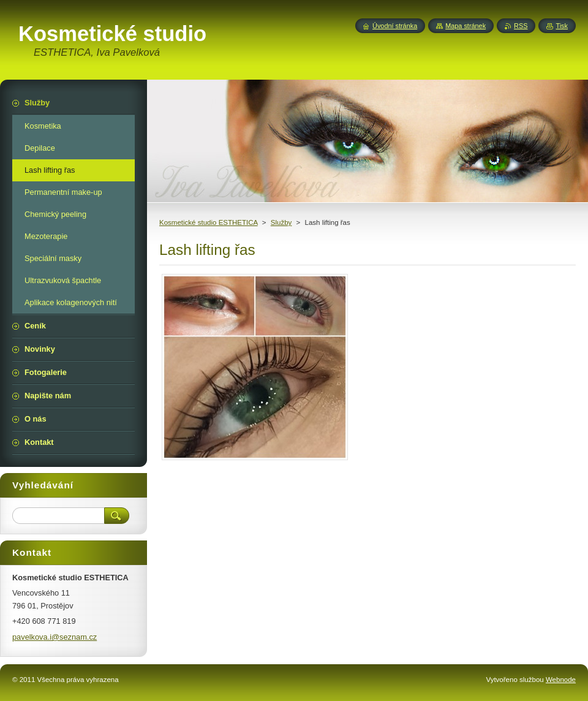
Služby (281, 222)
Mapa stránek (466, 26)
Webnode (561, 680)
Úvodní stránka (395, 26)
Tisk (562, 26)
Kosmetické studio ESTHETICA (209, 222)
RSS (521, 26)
